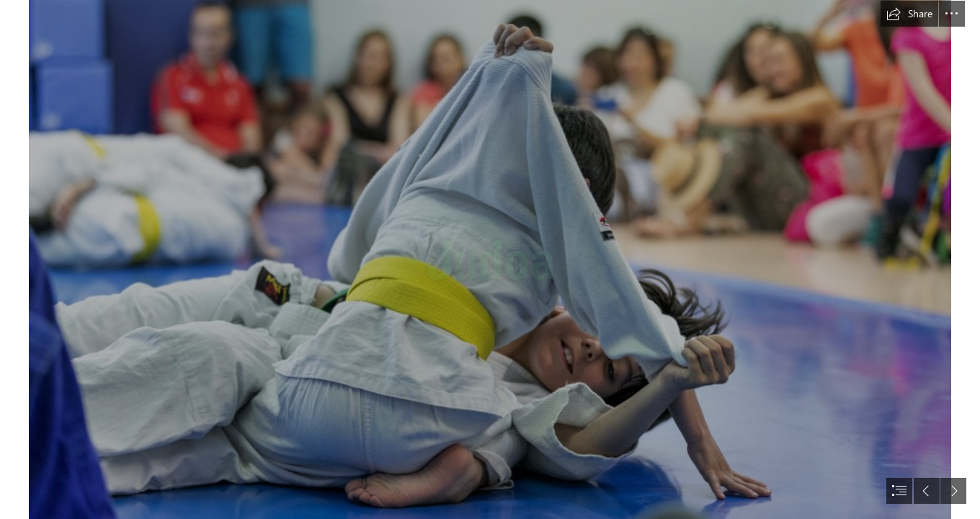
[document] (490, 259)
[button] (909, 14)
